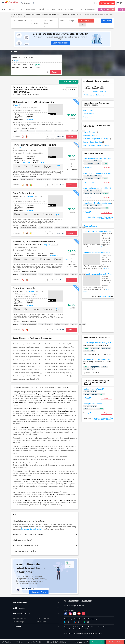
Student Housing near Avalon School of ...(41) (59, 354)
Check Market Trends (39, 591)
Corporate (36, 630)
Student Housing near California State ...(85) (27, 344)
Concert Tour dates (43, 622)
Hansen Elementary (46, 228)
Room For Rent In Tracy (23, 194)
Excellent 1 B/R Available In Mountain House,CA (34, 242)
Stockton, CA (89, 183)
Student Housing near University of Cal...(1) (58, 376)
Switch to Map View (69, 82)
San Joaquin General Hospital (31, 530)
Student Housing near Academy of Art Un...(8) (27, 373)
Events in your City (19, 622)
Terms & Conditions (89, 631)
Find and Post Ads (36, 606)
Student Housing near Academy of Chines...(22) (60, 357)
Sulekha (12, 3)
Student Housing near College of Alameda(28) (28, 357)
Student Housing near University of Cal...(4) (58, 373)
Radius (63, 21)
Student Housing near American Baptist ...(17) (59, 360)
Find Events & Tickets (36, 617)
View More (60, 137)
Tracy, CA (16, 61)
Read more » (102, 247)
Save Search (106, 21)
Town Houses (90, 10)
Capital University (91, 133)
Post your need (97, 642)
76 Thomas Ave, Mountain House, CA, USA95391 (101, 360)
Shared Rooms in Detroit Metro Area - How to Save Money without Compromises (98, 274)
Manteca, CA (89, 168)
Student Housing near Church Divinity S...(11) (27, 367)
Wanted (94, 392)
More (58, 166)
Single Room (30, 120)
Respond (55, 73)
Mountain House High (62, 131)
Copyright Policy (84, 633)
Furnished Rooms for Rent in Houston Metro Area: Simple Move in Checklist (98, 253)
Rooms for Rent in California (33, 15)
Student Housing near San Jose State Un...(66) (28, 351)
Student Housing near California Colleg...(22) (27, 360)
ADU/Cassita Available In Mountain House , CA (33, 103)
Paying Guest (57, 10)
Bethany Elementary (78, 131)
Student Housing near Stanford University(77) (59, 347)
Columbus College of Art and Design (97, 139)
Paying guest (26, 163)
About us (67, 631)
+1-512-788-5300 (73, 605)
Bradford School (90, 136)
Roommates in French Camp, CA (71, 15)
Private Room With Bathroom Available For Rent (34, 145)
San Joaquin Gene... (48, 22)
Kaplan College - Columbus (94, 142)
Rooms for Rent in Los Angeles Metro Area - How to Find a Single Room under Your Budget (98, 232)
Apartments (69, 10)
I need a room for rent (19, 22)
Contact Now (107, 168)
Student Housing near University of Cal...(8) (26, 370)
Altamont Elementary (77, 180)
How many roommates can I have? (45, 546)
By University (35, 22)
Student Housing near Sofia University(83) (58, 344)
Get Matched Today (60, 43)
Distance (71, 90)
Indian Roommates (17, 15)
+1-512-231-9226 (86, 605)
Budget (72, 21)
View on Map (38, 197)
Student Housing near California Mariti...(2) (26, 376)
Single (87, 392)
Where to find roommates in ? (45, 521)
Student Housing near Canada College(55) (26, 354)
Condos (79, 10)
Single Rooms (31, 10)
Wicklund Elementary (27, 131)
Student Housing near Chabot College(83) (26, 347)
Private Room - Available (24, 289)
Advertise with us (71, 633)
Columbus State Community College (97, 146)
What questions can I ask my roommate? (45, 535)
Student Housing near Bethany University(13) (27, 363)
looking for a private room (93, 404)
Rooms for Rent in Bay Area (51, 15)
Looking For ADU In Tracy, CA (23, 58)
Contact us (76, 631)
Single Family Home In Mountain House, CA (99, 203)
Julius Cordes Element (44, 131)
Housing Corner (90, 226)
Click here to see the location (94, 95)
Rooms (20, 10)
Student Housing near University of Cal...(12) (59, 363)
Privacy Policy (102, 631)
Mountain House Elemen (28, 228)
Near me (11, 10)
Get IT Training (36, 612)
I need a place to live (106, 10)
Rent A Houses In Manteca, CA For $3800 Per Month (102, 159)
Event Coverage (18, 625)
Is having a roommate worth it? (45, 551)
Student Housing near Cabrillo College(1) (26, 380)
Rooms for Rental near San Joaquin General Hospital (100, 218)
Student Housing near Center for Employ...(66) (59, 351)
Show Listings (86, 21)
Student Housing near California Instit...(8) (58, 367)
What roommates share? (45, 541)
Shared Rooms (44, 10)
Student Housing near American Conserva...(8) (59, 370)
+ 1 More (41, 163)
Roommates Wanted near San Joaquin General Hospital (102, 419)
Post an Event (41, 625)
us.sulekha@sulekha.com (76, 610)
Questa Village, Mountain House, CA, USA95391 (100, 343)
